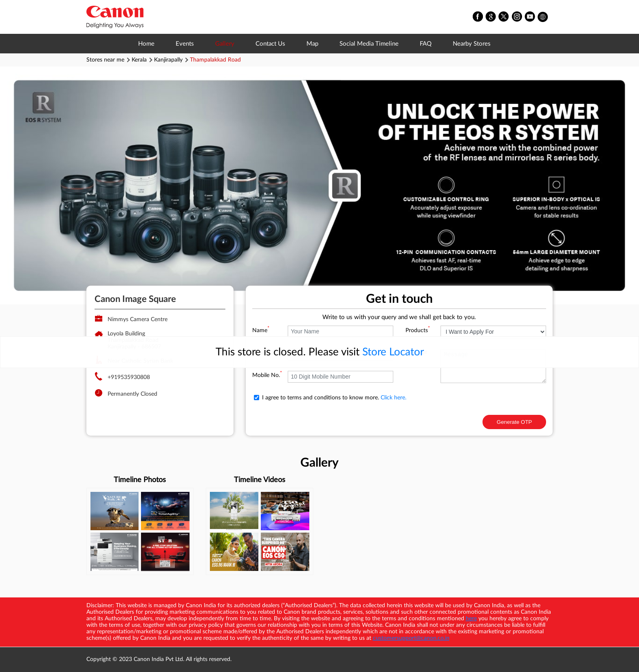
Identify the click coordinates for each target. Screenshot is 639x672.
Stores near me (105, 60)
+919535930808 (129, 377)
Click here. (393, 398)
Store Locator (393, 352)
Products (418, 330)
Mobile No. (267, 375)
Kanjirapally (168, 60)
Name (261, 330)
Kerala (139, 60)
